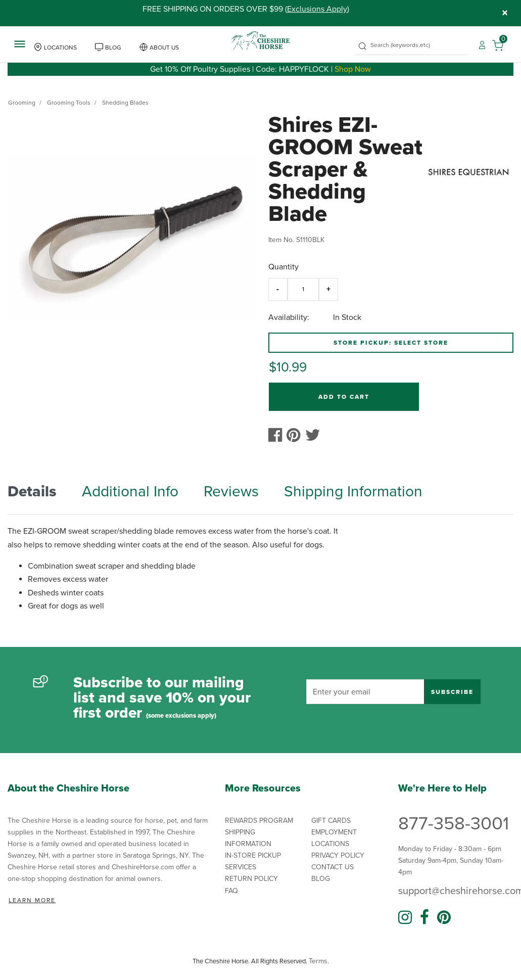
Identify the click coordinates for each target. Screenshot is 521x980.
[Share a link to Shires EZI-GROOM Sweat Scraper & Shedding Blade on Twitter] (315, 438)
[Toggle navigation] (20, 43)
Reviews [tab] (231, 492)
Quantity (283, 267)
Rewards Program (259, 821)
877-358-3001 (454, 824)
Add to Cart (344, 397)
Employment (334, 832)
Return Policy (251, 879)
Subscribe (452, 692)
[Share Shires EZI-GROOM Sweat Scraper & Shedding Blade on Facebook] (278, 438)
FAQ (231, 891)
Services (241, 867)
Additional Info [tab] (130, 492)
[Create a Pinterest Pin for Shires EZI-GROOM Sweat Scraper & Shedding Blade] (296, 438)
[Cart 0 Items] (503, 44)
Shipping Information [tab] (353, 492)
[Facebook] (424, 918)
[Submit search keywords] (363, 46)
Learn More (32, 900)
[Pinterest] (444, 918)
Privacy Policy (338, 855)
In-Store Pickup (253, 855)
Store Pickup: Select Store (391, 343)
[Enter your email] (365, 691)
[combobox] (411, 45)
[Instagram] (405, 918)
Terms (318, 961)
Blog (113, 48)
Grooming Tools (69, 103)
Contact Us (333, 867)
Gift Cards (331, 821)
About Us (164, 48)
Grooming (22, 103)
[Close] (505, 13)
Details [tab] (32, 492)
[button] (482, 44)
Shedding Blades (125, 103)
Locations (60, 48)
